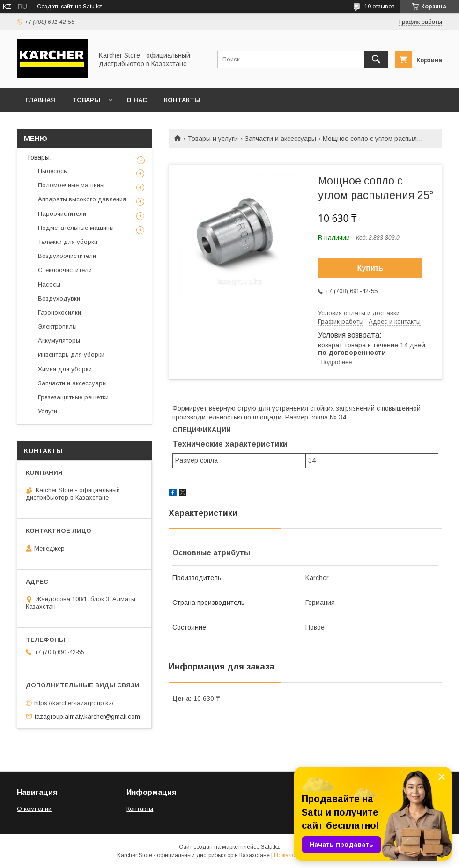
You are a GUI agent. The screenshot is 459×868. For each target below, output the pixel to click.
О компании (34, 809)
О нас (137, 100)
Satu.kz (270, 847)
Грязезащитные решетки (73, 397)
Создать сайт (55, 7)
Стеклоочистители (65, 270)
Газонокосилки (59, 313)
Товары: (39, 157)
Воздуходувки (59, 298)
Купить (370, 268)
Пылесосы (53, 171)
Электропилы (57, 327)
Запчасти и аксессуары (281, 139)
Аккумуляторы (59, 341)
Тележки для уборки (68, 242)
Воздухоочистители (67, 256)
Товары (86, 100)
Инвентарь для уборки (71, 355)
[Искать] (376, 59)
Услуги (48, 411)
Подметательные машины (76, 228)
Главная (40, 100)
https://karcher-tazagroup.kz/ (74, 703)
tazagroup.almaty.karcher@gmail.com (87, 716)
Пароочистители (62, 214)
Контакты (182, 100)
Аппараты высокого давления (82, 199)
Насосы (49, 284)
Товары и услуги (213, 139)
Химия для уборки (65, 369)
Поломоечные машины (71, 185)
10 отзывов (380, 7)
